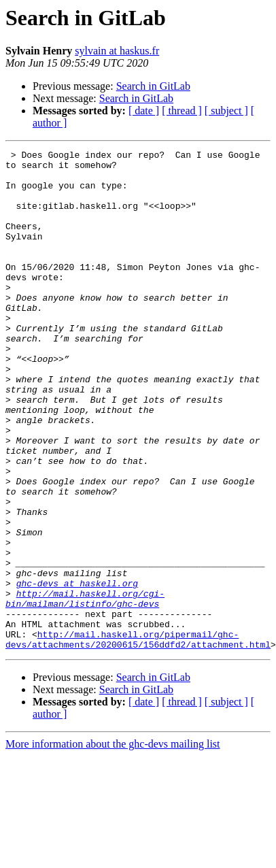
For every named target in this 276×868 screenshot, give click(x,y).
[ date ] (144, 111)
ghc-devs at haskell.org (77, 658)
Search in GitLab (153, 86)
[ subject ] (226, 111)
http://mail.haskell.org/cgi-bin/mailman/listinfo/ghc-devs (85, 677)
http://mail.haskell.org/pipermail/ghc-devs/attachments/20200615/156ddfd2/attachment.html (138, 726)
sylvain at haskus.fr (117, 51)
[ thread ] (182, 111)
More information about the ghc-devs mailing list (113, 832)
